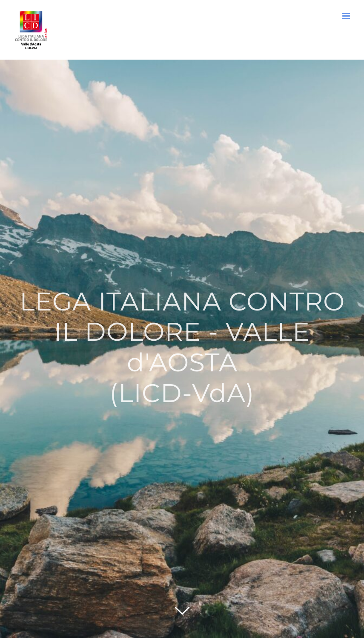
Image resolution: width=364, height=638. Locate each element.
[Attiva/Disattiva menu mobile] (347, 16)
